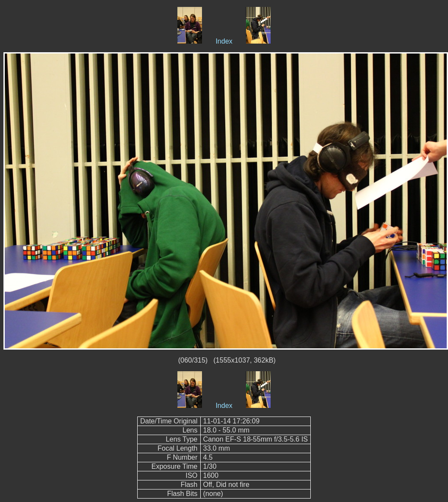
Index (224, 41)
